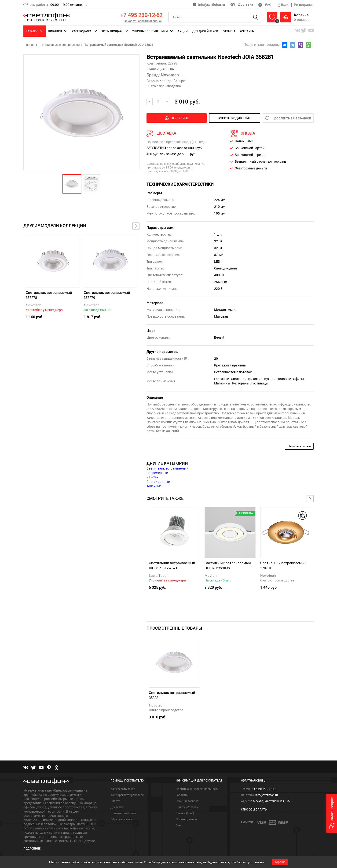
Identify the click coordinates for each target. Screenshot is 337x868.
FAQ (265, 5)
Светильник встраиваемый (167, 468)
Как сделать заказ (123, 789)
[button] (72, 184)
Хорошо (280, 862)
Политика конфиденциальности (197, 789)
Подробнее (32, 848)
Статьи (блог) (185, 813)
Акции (183, 31)
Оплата (115, 801)
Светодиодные (158, 482)
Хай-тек (152, 477)
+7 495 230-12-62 (141, 15)
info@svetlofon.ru (212, 5)
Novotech (34, 305)
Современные (157, 473)
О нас (179, 825)
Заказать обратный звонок (143, 21)
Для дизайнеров (205, 31)
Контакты (247, 31)
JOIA (170, 69)
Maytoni (211, 575)
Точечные (154, 486)
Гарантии (182, 795)
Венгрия (180, 81)
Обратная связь (121, 819)
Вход (283, 5)
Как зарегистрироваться (127, 795)
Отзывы (229, 31)
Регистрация (304, 5)
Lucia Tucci (158, 575)
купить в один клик (234, 118)
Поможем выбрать (123, 813)
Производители (186, 819)
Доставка (242, 4)
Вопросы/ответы (187, 807)
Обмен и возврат (187, 801)
